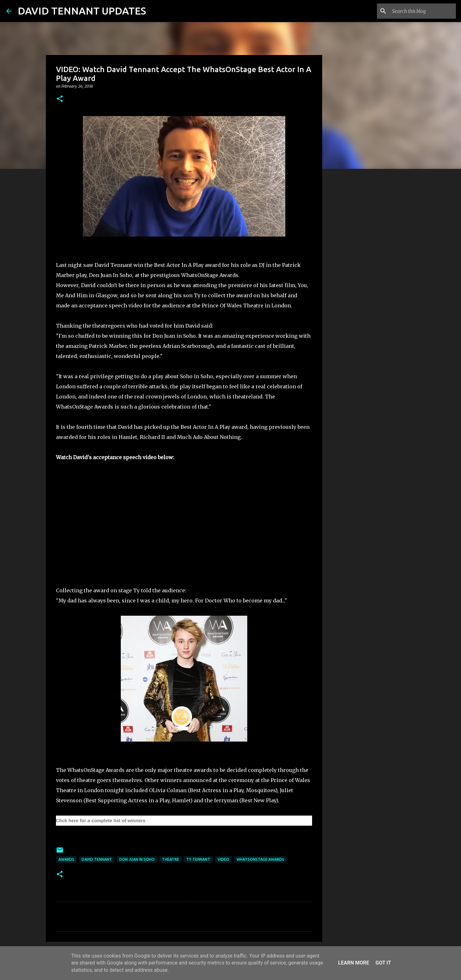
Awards (66, 859)
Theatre (170, 859)
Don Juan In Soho (137, 859)
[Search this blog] (423, 11)
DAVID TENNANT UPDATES (82, 11)
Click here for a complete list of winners (101, 820)
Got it (383, 963)
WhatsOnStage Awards (260, 859)
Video (223, 859)
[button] (60, 99)
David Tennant (97, 859)
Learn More (353, 963)
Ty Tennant (198, 859)
